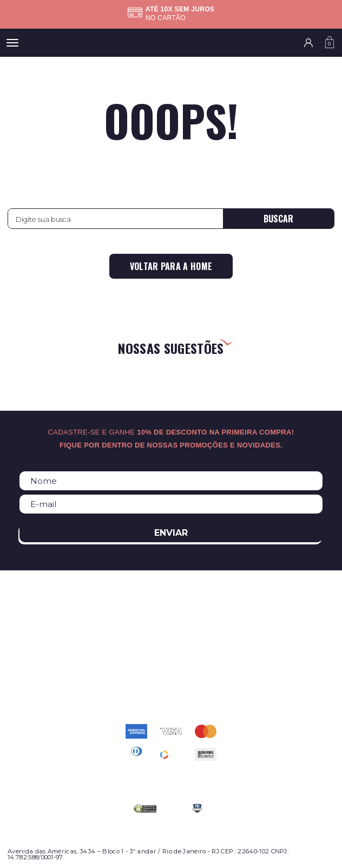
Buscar (278, 219)
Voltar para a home (171, 266)
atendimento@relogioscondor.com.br (171, 682)
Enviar (171, 533)
